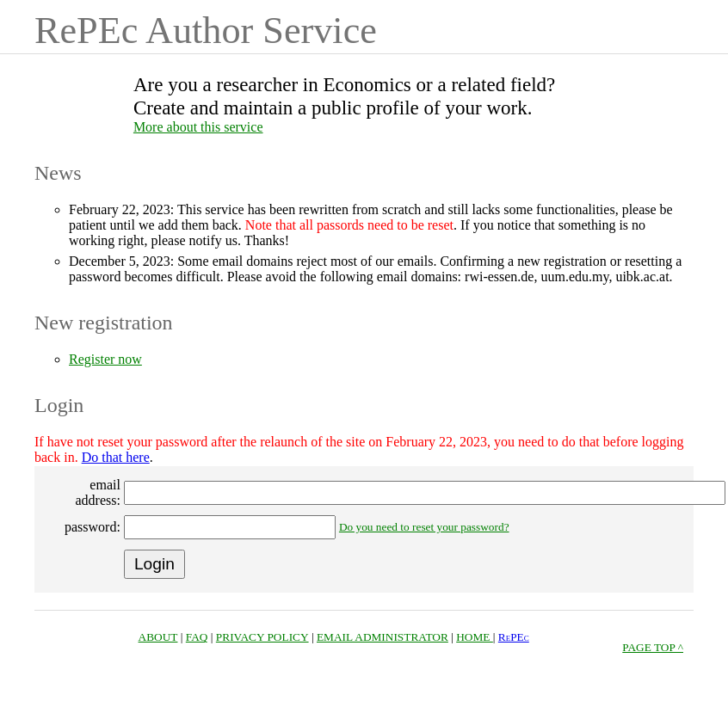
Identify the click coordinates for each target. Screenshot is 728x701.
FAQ (197, 637)
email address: (97, 492)
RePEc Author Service (206, 31)
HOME (475, 637)
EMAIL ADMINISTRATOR (383, 637)
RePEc (514, 637)
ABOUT (158, 637)
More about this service (198, 127)
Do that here (116, 457)
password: (93, 527)
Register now (105, 359)
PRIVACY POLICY (262, 637)
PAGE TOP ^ (653, 647)
